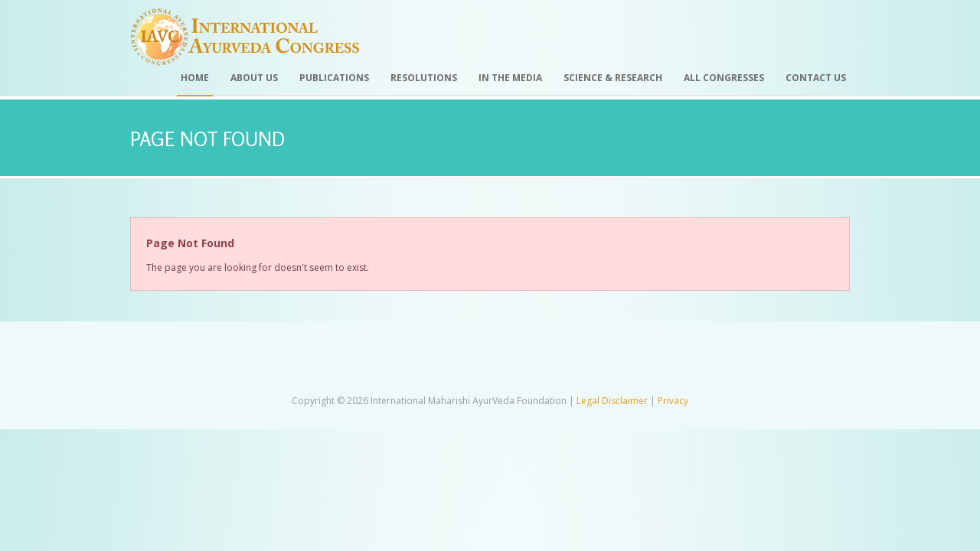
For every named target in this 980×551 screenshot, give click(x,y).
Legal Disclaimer (612, 401)
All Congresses (724, 78)
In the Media (510, 78)
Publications (334, 78)
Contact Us (816, 78)
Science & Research (613, 78)
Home (195, 78)
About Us (254, 78)
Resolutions (424, 78)
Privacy (673, 401)
